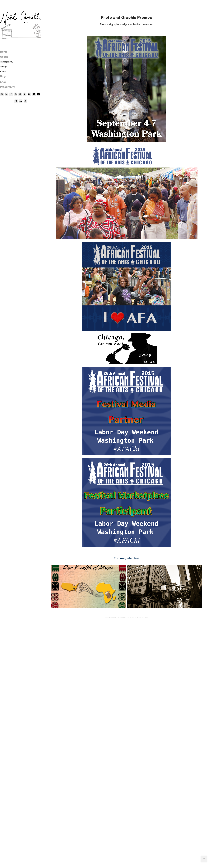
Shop (3, 82)
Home (4, 52)
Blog (3, 76)
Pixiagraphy (7, 87)
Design (4, 66)
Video (3, 71)
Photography (7, 62)
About (4, 57)
